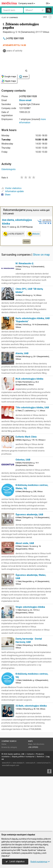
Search (49, 10)
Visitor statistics (11, 188)
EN (48, 3)
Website (34, 234)
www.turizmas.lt (43, 763)
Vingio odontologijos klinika (30, 607)
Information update (13, 191)
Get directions (39, 744)
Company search (27, 3)
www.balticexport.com (11, 765)
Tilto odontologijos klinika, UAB (32, 407)
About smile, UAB (25, 543)
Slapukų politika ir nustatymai (23, 757)
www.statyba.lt (18, 763)
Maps (30, 741)
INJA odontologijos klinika (29, 379)
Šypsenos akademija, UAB (29, 515)
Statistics (40, 757)
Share (6, 195)
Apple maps (9, 81)
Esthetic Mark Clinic (26, 437)
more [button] (27, 241)
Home (4, 744)
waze (23, 77)
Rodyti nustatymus (40, 862)
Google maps (9, 77)
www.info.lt (6, 763)
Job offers (33, 747)
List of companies (10, 18)
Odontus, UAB (23, 460)
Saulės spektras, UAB (16, 754)
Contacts (30, 754)
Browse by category (9, 747)
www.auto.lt (31, 763)
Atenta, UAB (22, 353)
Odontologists (8, 169)
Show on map (41, 255)
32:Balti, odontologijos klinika (31, 706)
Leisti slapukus (15, 861)
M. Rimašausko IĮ (24, 263)
